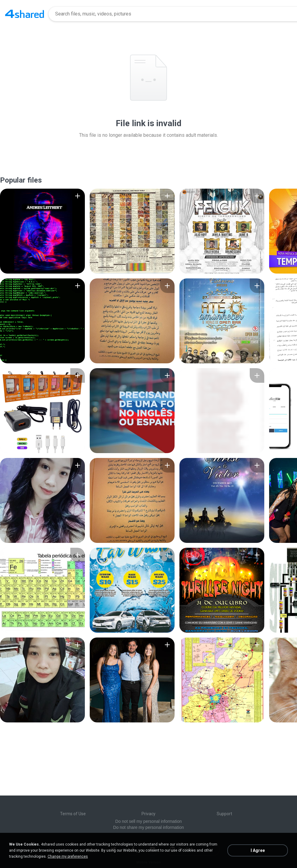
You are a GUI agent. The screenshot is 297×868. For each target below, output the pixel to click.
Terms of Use (73, 814)
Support (224, 814)
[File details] (42, 231)
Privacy (148, 814)
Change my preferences (68, 856)
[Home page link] (25, 14)
